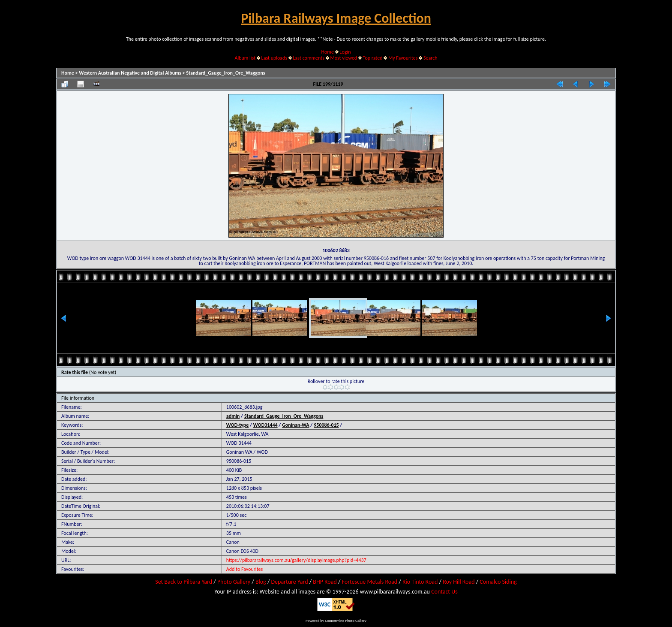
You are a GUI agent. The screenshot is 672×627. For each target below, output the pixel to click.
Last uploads (274, 58)
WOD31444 (265, 425)
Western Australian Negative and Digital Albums (130, 73)
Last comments (309, 58)
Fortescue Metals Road (370, 582)
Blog (261, 582)
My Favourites (403, 58)
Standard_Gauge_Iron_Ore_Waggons (225, 73)
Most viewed (343, 58)
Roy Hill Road (459, 582)
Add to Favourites (244, 569)
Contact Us (444, 592)
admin (233, 416)
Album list (245, 58)
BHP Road (325, 582)
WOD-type (237, 425)
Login (345, 52)
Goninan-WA (295, 425)
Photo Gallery (234, 582)
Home (328, 52)
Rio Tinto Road (420, 582)
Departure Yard (289, 582)
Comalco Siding (498, 582)
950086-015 (326, 425)
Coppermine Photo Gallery (346, 620)
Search (430, 58)
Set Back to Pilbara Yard (184, 582)
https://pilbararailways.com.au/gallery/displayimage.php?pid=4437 (296, 560)
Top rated (373, 58)
